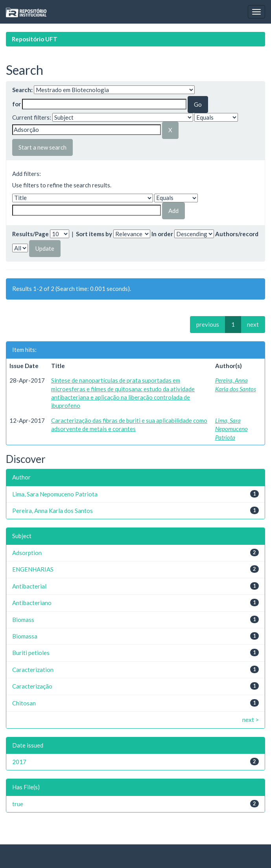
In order (162, 234)
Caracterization (33, 670)
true (18, 804)
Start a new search (42, 147)
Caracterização (32, 686)
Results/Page (30, 234)
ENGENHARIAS (33, 569)
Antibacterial (29, 586)
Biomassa (25, 636)
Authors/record (237, 234)
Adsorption (27, 553)
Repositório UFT (35, 39)
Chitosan (24, 703)
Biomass (23, 620)
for (17, 104)
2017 (19, 762)
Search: (22, 90)
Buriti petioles (31, 653)
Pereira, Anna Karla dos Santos (53, 511)
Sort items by (94, 234)
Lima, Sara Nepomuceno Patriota (231, 429)
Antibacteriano (32, 603)
